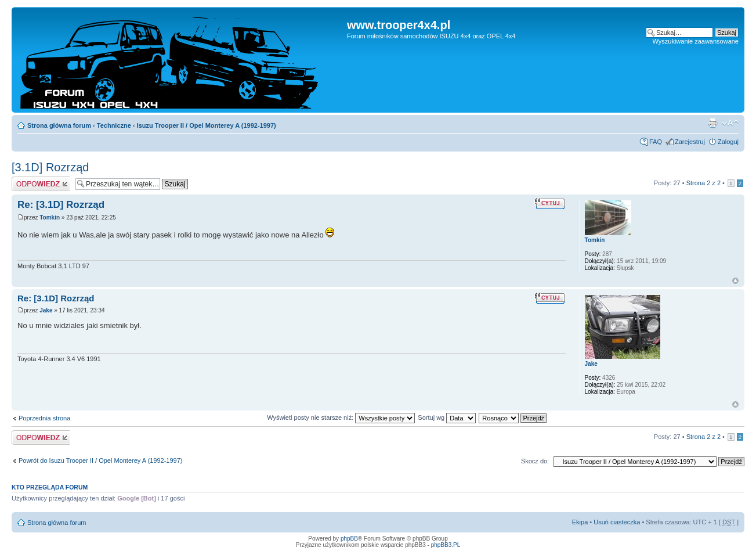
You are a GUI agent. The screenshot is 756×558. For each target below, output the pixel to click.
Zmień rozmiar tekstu (730, 123)
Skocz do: (535, 461)
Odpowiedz (41, 184)
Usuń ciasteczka (617, 522)
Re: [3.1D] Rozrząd (61, 205)
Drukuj (712, 123)
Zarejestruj (690, 142)
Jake (46, 310)
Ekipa (580, 522)
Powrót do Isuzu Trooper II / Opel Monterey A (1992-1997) (101, 460)
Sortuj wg (447, 417)
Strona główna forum (59, 125)
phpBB (349, 539)
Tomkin (50, 217)
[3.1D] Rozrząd (50, 167)
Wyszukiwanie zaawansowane (696, 41)
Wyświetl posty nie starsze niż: (341, 417)
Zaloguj (728, 142)
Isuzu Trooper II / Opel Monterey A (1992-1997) (207, 125)
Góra (735, 281)
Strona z (703, 183)
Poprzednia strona (44, 418)
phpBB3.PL (446, 545)
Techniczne (114, 125)
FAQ (656, 142)
